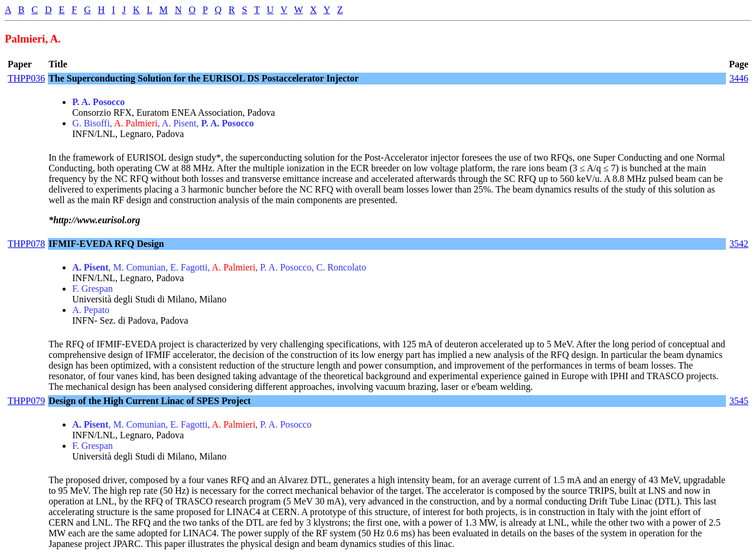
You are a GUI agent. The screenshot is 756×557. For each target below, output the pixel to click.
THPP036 (26, 78)
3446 (739, 78)
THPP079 (26, 401)
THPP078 (26, 244)
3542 (739, 244)
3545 (739, 401)
